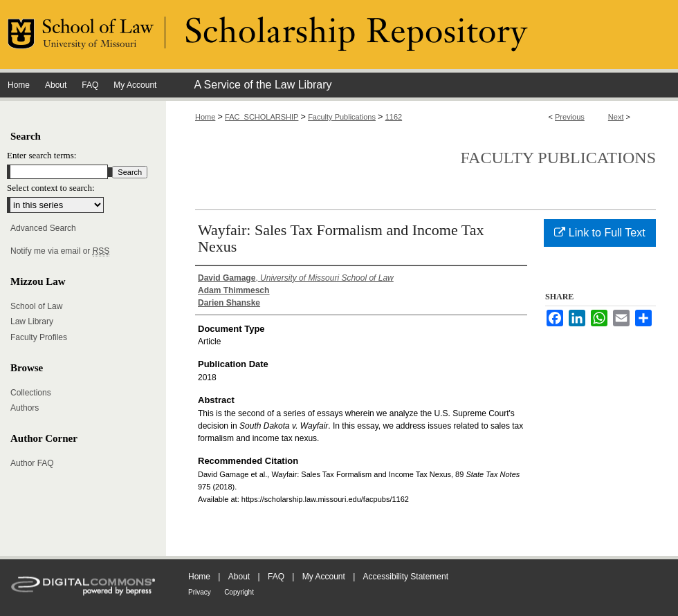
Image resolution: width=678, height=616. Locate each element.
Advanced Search (43, 228)
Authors (25, 408)
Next (616, 117)
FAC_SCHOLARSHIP (262, 117)
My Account (324, 577)
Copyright (239, 592)
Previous (570, 117)
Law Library (32, 321)
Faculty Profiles (39, 337)
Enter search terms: (42, 155)
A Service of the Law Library (263, 85)
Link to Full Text (599, 233)
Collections (31, 393)
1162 (394, 117)
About (239, 577)
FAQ (276, 577)
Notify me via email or (60, 251)
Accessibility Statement (406, 577)
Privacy (200, 592)
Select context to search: (51, 188)
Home (205, 117)
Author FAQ (32, 463)
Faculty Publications (342, 117)
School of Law (36, 306)
